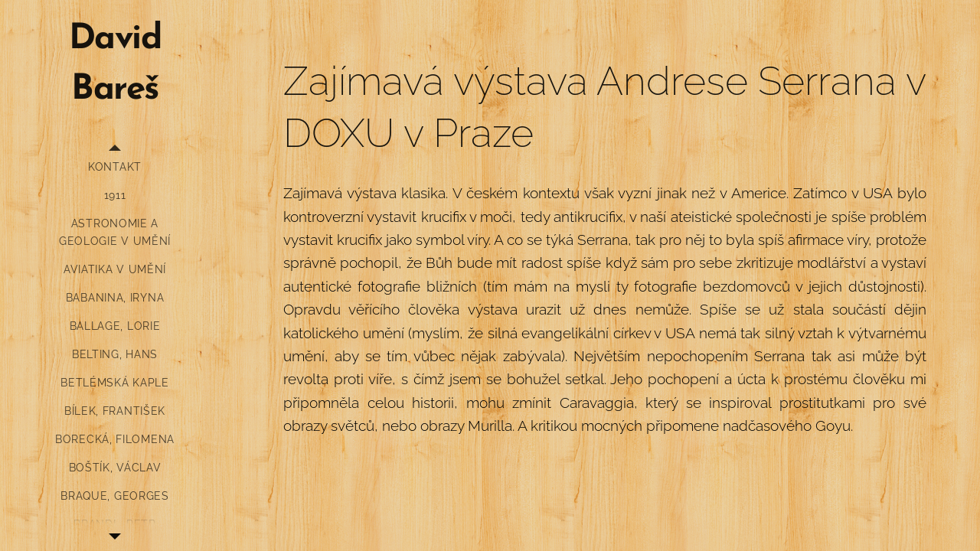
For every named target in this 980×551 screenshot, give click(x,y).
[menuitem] (115, 167)
